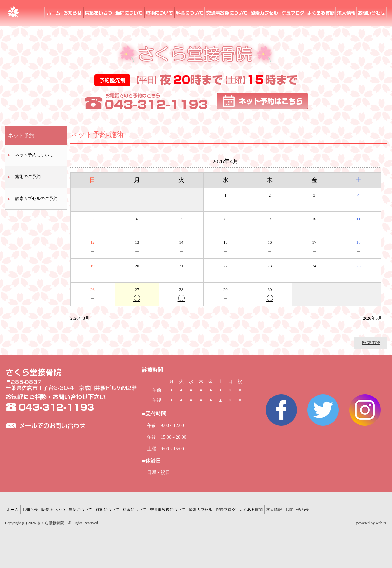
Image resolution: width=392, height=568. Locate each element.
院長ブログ (293, 13)
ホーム (53, 13)
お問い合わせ (372, 13)
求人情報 (347, 13)
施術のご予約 (28, 177)
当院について (130, 13)
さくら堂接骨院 (13, 13)
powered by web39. (372, 523)
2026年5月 (372, 318)
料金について (190, 13)
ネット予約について (34, 155)
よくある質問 (321, 13)
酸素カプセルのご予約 (36, 199)
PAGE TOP (371, 343)
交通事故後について (168, 510)
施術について (160, 13)
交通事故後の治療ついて (227, 13)
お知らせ (73, 13)
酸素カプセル (265, 13)
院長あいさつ (99, 13)
